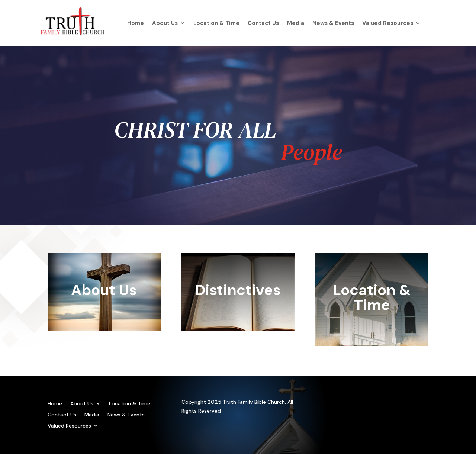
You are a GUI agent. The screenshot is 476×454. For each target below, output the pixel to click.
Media (296, 24)
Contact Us (263, 24)
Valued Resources (388, 24)
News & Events (333, 24)
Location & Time (216, 24)
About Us (165, 24)
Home (136, 24)
